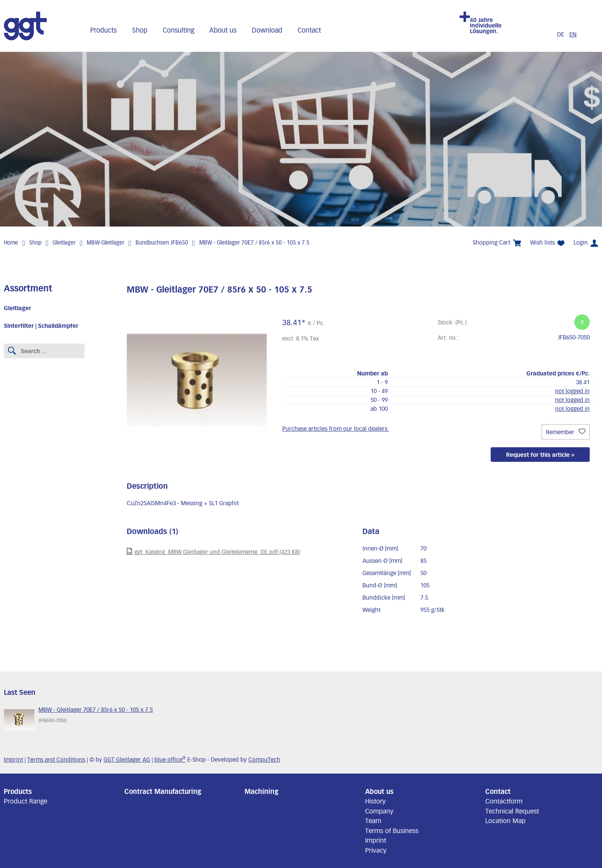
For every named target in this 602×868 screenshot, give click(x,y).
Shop (140, 30)
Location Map (505, 820)
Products (103, 30)
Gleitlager (64, 242)
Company (379, 811)
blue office (170, 759)
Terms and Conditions (56, 759)
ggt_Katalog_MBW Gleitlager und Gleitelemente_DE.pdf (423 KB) (213, 551)
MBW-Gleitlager (106, 242)
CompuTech (264, 759)
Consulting (179, 30)
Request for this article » (540, 455)
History (375, 801)
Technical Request (512, 811)
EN (573, 34)
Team (373, 820)
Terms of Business (392, 830)
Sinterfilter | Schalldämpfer (41, 326)
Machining (261, 791)
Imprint (13, 759)
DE (561, 34)
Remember (566, 432)
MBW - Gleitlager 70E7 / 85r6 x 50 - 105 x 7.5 (254, 242)
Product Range (26, 801)
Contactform (504, 801)
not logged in (572, 391)
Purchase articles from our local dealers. (336, 428)
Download (267, 30)
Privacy (376, 850)
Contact (309, 30)
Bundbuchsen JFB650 (162, 242)
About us (223, 30)
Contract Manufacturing (163, 791)
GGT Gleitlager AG (127, 759)
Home (11, 242)
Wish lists (547, 242)
